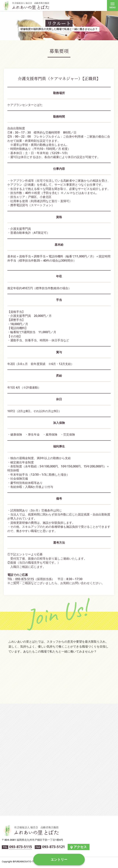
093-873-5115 (25, 579)
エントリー (59, 859)
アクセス (80, 847)
